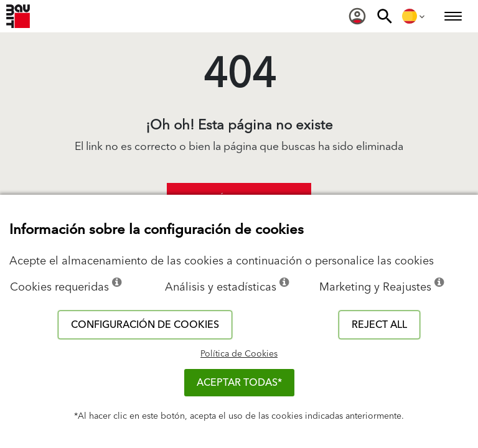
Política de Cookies (239, 354)
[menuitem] (357, 16)
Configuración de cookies (145, 325)
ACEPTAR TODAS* (239, 383)
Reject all (379, 325)
